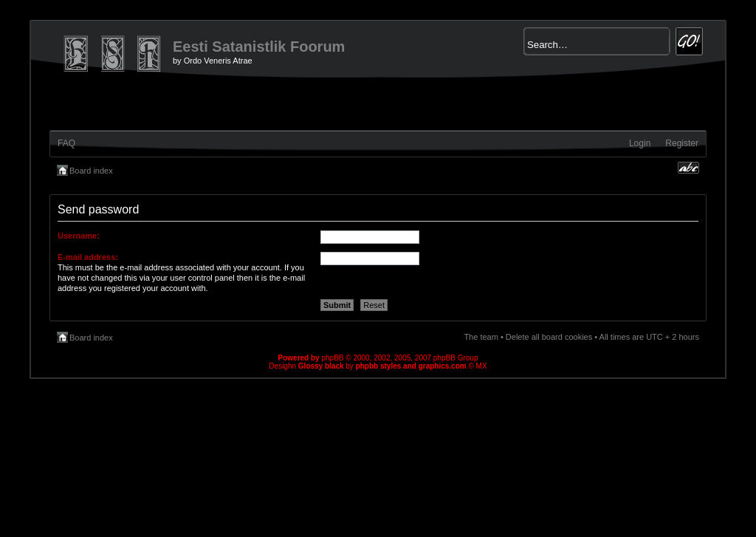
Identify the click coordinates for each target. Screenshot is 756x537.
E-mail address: (88, 257)
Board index (91, 171)
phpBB (332, 358)
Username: (79, 236)
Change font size (688, 168)
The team (481, 337)
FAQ (66, 143)
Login (640, 143)
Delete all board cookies (549, 337)
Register (682, 143)
